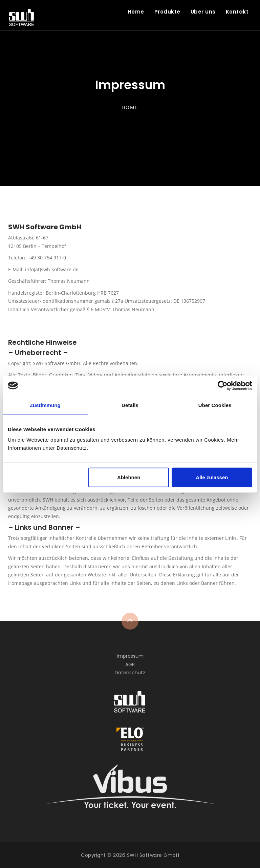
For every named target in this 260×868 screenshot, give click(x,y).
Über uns (203, 12)
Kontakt (237, 12)
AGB (130, 664)
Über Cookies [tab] (215, 405)
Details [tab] (130, 405)
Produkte (167, 12)
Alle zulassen (212, 477)
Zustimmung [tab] (45, 405)
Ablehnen (129, 477)
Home (136, 12)
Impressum (130, 656)
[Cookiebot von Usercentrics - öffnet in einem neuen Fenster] (223, 385)
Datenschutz (130, 673)
